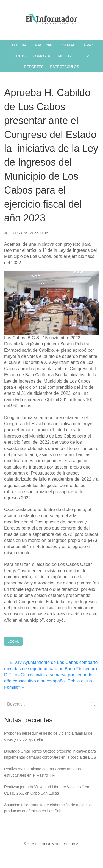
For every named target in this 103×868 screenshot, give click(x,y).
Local (13, 641)
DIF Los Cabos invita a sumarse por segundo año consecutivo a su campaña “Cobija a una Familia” (48, 681)
